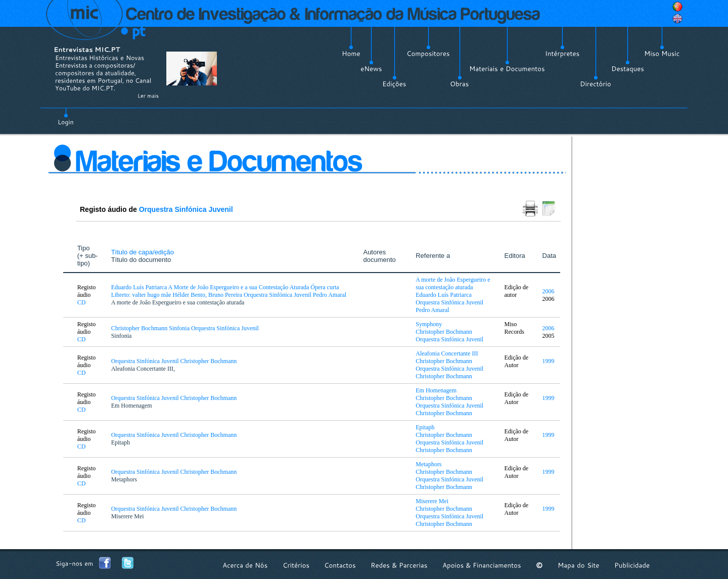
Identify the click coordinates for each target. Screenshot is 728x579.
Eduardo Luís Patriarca (444, 295)
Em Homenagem (132, 406)
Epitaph (121, 442)
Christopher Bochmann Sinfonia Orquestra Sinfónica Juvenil (186, 328)
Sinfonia (122, 336)
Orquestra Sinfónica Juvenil (186, 209)
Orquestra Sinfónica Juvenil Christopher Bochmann (175, 361)
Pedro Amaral (432, 310)
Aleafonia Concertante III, (143, 369)
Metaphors (124, 479)
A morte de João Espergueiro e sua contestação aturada (178, 302)
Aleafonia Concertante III (447, 353)
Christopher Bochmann (444, 332)
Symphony (429, 324)
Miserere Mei (128, 516)
